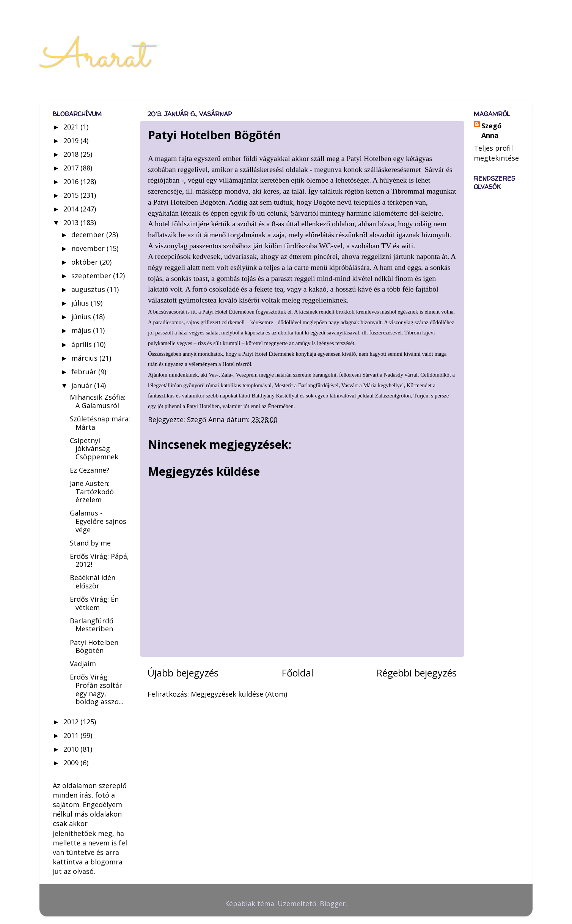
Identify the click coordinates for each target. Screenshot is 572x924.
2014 (72, 209)
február (85, 372)
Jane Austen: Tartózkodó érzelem (92, 491)
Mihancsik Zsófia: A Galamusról (98, 401)
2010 (72, 749)
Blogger (333, 904)
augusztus (89, 289)
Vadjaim (83, 664)
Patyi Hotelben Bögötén (94, 646)
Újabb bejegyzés (183, 673)
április (82, 344)
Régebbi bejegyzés (417, 673)
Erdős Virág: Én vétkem (94, 603)
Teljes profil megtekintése (496, 153)
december (89, 235)
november (89, 248)
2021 (72, 127)
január (83, 385)
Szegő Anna (491, 130)
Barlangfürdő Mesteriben (92, 625)
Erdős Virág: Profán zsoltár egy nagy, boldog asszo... (97, 689)
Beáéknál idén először (93, 582)
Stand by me (90, 543)
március (85, 358)
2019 (72, 140)
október (86, 262)
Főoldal (298, 673)
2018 (72, 154)
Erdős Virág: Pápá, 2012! (99, 560)
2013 (72, 222)
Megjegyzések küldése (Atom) (239, 694)
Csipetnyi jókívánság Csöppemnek (94, 449)
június (82, 317)
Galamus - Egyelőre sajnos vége (98, 521)
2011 (72, 735)
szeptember (92, 276)
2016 (72, 181)
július (81, 303)
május (82, 330)
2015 (72, 195)
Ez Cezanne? (90, 470)
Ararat (94, 58)
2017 (72, 168)
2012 (72, 722)
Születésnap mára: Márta (100, 423)
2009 (72, 763)
